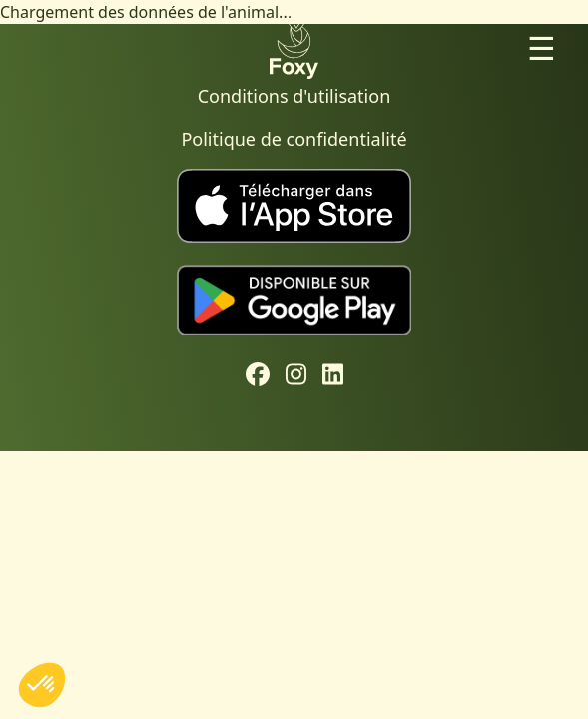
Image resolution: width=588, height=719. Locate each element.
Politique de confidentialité (294, 139)
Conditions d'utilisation (294, 96)
